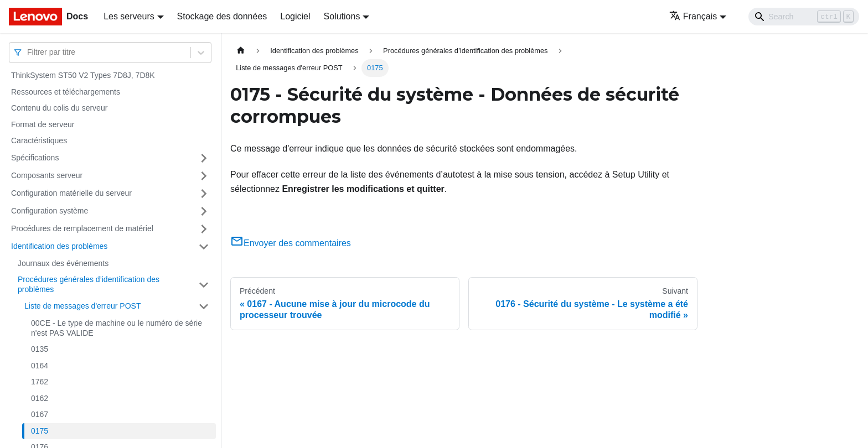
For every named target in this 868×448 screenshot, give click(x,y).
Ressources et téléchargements (66, 92)
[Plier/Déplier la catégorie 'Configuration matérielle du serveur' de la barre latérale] (204, 194)
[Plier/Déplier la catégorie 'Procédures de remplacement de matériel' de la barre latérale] (204, 229)
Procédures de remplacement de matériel (82, 228)
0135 (40, 349)
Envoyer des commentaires (291, 243)
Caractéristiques (39, 140)
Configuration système (50, 211)
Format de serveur (43, 124)
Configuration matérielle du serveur (71, 193)
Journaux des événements (63, 263)
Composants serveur (47, 175)
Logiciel (295, 16)
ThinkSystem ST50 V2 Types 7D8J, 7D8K (83, 75)
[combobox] (28, 52)
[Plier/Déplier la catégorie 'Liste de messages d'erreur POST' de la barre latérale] (204, 306)
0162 (40, 398)
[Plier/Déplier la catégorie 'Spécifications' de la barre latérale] (204, 158)
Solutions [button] (342, 16)
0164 (40, 366)
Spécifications (35, 158)
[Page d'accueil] (241, 51)
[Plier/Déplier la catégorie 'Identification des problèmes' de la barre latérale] (204, 247)
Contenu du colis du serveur (59, 108)
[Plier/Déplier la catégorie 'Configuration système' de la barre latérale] (204, 211)
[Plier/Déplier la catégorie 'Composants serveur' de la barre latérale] (204, 176)
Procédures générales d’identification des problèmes (89, 284)
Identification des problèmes (59, 246)
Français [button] (693, 16)
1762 (40, 382)
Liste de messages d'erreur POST (82, 306)
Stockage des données (222, 16)
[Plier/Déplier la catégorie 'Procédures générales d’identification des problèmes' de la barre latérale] (204, 285)
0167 (40, 414)
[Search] (804, 17)
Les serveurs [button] (129, 16)
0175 (40, 431)
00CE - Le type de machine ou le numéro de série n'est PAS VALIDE (117, 328)
